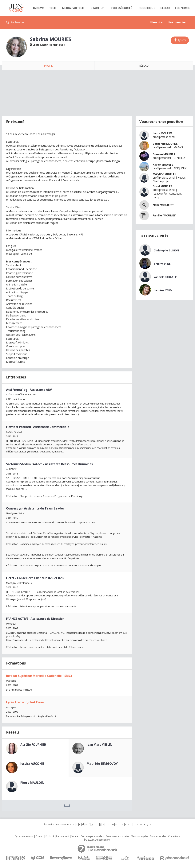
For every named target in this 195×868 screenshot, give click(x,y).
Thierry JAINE (162, 264)
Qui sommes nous (24, 836)
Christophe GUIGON (166, 250)
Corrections (174, 836)
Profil (48, 66)
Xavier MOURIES (163, 165)
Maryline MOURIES (164, 174)
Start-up (97, 8)
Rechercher (18, 22)
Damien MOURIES (164, 154)
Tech (53, 8)
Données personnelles (92, 836)
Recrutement (63, 836)
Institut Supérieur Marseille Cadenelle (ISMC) (39, 676)
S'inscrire (156, 22)
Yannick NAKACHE (165, 277)
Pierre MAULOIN (32, 783)
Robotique (147, 8)
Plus (67, 805)
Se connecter (177, 22)
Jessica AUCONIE (32, 764)
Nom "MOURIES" (163, 205)
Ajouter (182, 40)
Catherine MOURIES (165, 144)
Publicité (50, 836)
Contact (39, 836)
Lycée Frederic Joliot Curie (25, 702)
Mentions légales (139, 836)
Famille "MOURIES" (165, 215)
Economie (182, 8)
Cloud (165, 8)
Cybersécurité (121, 8)
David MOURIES (162, 186)
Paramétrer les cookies (117, 836)
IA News (39, 8)
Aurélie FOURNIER (33, 745)
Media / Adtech (73, 8)
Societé (75, 836)
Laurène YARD (163, 290)
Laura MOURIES (163, 133)
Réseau (144, 66)
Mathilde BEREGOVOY (102, 764)
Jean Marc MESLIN (99, 745)
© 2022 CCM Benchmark (98, 840)
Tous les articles (158, 836)
